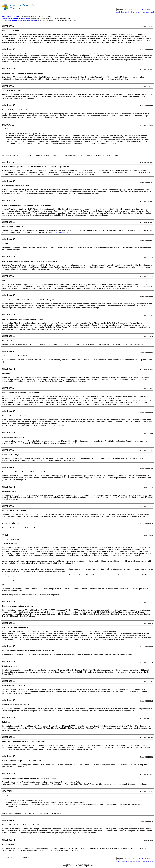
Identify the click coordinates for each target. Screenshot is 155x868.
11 (137, 10)
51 (140, 10)
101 (143, 10)
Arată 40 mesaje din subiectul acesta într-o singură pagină (135, 12)
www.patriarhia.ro (61, 232)
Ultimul (150, 10)
